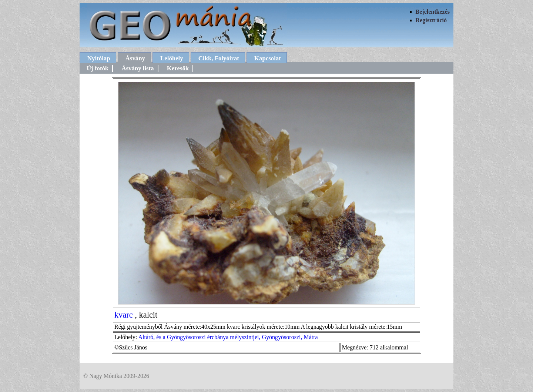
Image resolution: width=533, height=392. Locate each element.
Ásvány (135, 58)
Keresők (178, 68)
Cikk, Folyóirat (219, 58)
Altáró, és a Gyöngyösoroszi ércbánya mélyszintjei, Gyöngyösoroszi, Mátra (228, 337)
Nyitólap (99, 58)
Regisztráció (431, 20)
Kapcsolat (268, 58)
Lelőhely (172, 58)
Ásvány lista (138, 68)
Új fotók (98, 68)
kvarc (124, 315)
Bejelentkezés (433, 12)
